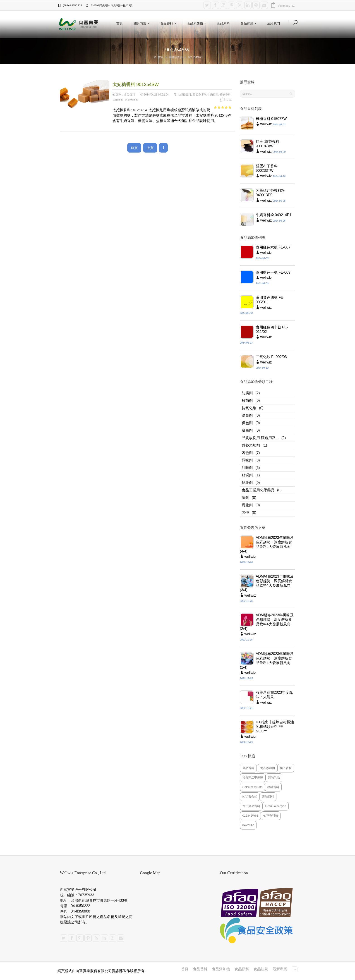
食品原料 (223, 23)
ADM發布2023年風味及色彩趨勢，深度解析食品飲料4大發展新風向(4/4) (267, 544)
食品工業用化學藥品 (258, 490)
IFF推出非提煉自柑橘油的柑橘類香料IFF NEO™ (275, 727)
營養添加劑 (251, 445)
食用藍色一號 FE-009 (273, 272)
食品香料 (169, 23)
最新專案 (280, 969)
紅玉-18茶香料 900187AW (267, 144)
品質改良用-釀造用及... (260, 438)
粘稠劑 (247, 475)
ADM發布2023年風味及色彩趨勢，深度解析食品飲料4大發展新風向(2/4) (267, 622)
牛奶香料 (213, 95)
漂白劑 (247, 415)
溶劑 (245, 498)
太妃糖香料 (184, 95)
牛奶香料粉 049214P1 (274, 215)
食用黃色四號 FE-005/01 (270, 300)
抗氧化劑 (249, 408)
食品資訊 (249, 23)
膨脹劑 (247, 430)
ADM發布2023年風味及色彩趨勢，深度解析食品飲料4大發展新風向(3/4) (267, 583)
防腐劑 (247, 393)
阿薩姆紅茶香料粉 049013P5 (270, 193)
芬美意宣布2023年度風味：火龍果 (274, 695)
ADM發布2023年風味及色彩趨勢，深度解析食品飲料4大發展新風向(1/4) (267, 661)
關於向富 (142, 23)
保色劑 (247, 423)
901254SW (199, 95)
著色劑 (247, 453)
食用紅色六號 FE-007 (273, 247)
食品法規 (261, 969)
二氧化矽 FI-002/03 (271, 357)
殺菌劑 (247, 400)
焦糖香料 (118, 100)
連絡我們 (273, 23)
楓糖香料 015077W (271, 119)
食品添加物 (197, 23)
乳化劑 (247, 505)
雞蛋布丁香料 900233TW (267, 168)
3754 (226, 100)
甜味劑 (247, 468)
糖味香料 (225, 95)
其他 (245, 513)
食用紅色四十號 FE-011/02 (272, 329)
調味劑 (247, 460)
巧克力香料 (132, 100)
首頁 (120, 23)
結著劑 (247, 483)
